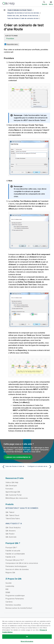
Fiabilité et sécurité (13, 551)
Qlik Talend (10, 512)
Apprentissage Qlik (13, 492)
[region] (27, 631)
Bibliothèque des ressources (17, 498)
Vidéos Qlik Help (12, 482)
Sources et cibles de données (17, 569)
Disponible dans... (13, 44)
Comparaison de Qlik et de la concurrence (22, 563)
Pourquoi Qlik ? (11, 547)
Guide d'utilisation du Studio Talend (20, 10)
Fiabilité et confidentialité (15, 554)
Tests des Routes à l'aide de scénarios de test (23, 18)
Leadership (10, 586)
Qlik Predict (10, 534)
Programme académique (15, 595)
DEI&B (8, 592)
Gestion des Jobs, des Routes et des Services (23, 16)
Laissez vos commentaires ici (18, 457)
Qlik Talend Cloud (12, 515)
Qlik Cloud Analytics (13, 528)
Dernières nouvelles (13, 605)
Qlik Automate (11, 537)
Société (9, 583)
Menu (51, 4)
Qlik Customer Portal (13, 495)
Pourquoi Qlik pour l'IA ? (15, 560)
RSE (7, 589)
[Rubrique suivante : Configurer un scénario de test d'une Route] (40, 467)
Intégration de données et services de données (23, 13)
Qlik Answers (11, 531)
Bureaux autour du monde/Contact (19, 608)
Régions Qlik (10, 573)
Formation (9, 489)
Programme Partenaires (15, 599)
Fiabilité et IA (10, 557)
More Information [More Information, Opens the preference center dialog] (27, 641)
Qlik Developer (11, 486)
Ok (27, 637)
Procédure (10, 38)
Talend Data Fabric (13, 518)
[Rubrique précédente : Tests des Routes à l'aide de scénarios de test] (14, 467)
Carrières (9, 602)
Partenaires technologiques (16, 566)
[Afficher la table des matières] (4, 10)
